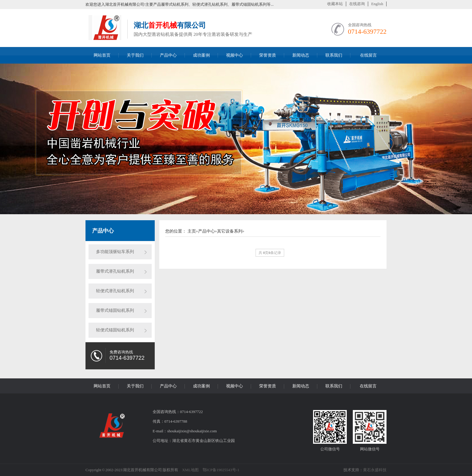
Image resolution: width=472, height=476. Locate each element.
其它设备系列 (230, 231)
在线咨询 (357, 4)
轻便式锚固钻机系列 (115, 330)
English (377, 4)
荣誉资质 (268, 55)
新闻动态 (301, 55)
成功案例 (201, 55)
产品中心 (168, 55)
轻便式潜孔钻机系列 (115, 291)
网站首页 (102, 55)
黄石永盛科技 (375, 470)
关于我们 (135, 55)
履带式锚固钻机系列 (115, 310)
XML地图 (190, 470)
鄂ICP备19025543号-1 (221, 470)
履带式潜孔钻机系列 (115, 271)
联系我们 (334, 55)
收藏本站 (335, 4)
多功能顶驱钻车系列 (115, 252)
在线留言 (368, 55)
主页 (192, 231)
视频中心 (234, 55)
